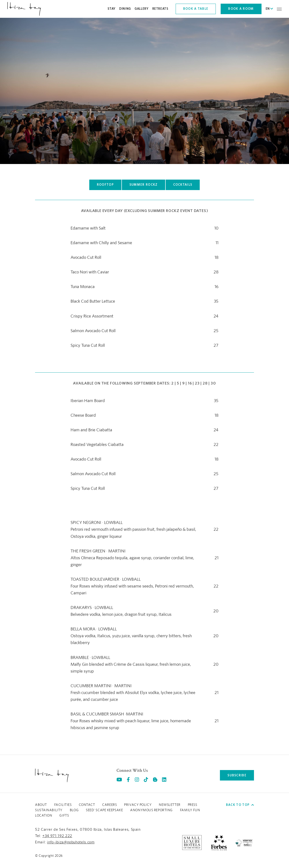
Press (193, 805)
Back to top (240, 805)
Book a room (241, 9)
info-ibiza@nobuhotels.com (71, 842)
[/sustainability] (244, 842)
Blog (74, 810)
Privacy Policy (138, 805)
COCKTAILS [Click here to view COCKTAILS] (183, 185)
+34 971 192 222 (57, 836)
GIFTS (64, 816)
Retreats (160, 9)
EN (269, 9)
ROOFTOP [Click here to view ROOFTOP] (105, 185)
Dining (125, 9)
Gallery (142, 9)
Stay (112, 9)
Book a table (196, 9)
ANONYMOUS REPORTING (151, 810)
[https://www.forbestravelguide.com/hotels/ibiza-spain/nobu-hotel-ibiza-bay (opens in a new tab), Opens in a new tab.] (219, 842)
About (41, 805)
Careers (109, 805)
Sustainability (49, 810)
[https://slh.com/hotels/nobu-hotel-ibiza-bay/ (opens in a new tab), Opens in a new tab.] (192, 842)
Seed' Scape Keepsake (104, 810)
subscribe (237, 775)
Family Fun (190, 810)
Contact (87, 805)
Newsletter (170, 805)
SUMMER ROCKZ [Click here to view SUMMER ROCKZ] (144, 185)
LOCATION (44, 816)
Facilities (63, 805)
